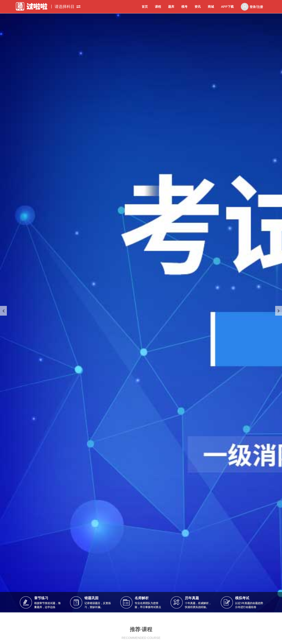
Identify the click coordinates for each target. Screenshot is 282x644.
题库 (171, 7)
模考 (184, 7)
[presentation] (3, 311)
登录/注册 (252, 7)
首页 (145, 7)
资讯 (198, 7)
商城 (211, 7)
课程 (158, 7)
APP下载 (227, 7)
